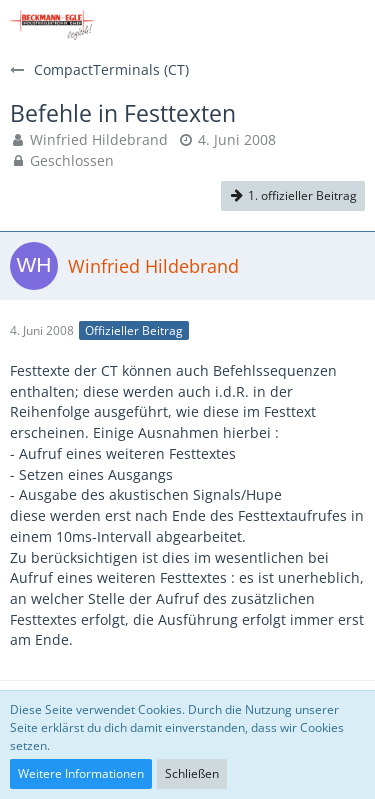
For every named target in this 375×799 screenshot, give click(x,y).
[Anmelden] (299, 25)
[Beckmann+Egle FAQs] (52, 25)
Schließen (192, 773)
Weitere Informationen (81, 773)
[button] (349, 25)
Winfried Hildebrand (99, 139)
